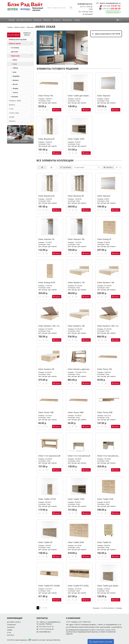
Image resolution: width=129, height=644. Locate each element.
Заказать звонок (113, 12)
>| (46, 608)
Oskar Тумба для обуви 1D (80, 96)
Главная (11, 20)
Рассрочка (38, 20)
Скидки (77, 20)
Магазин (47, 20)
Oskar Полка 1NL (46, 96)
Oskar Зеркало (104, 96)
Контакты (56, 20)
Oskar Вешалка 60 (46, 139)
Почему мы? (67, 20)
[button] (101, 642)
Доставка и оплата (24, 20)
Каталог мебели (14, 35)
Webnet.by (57, 640)
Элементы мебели (27, 34)
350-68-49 (112, 9)
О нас (9, 632)
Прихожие (30, 27)
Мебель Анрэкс (20, 27)
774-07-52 (112, 6)
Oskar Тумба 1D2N (76, 139)
